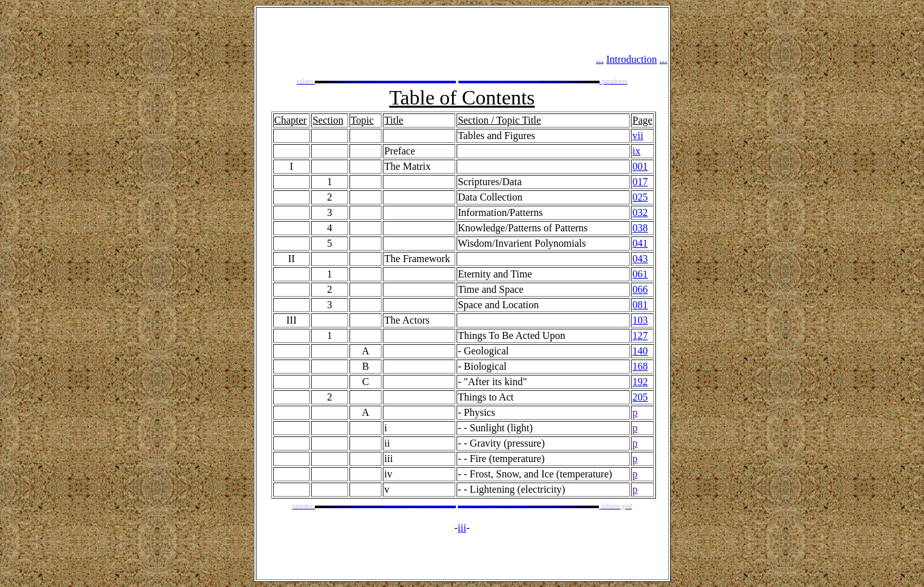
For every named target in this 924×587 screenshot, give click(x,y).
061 (640, 274)
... (600, 59)
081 (640, 305)
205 (640, 397)
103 (640, 320)
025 (640, 197)
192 (640, 382)
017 (640, 182)
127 (640, 335)
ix (636, 151)
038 (640, 228)
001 (640, 166)
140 (640, 351)
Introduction (631, 59)
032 (640, 212)
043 (640, 259)
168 (640, 366)
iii (462, 528)
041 (640, 243)
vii (638, 136)
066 (640, 289)
